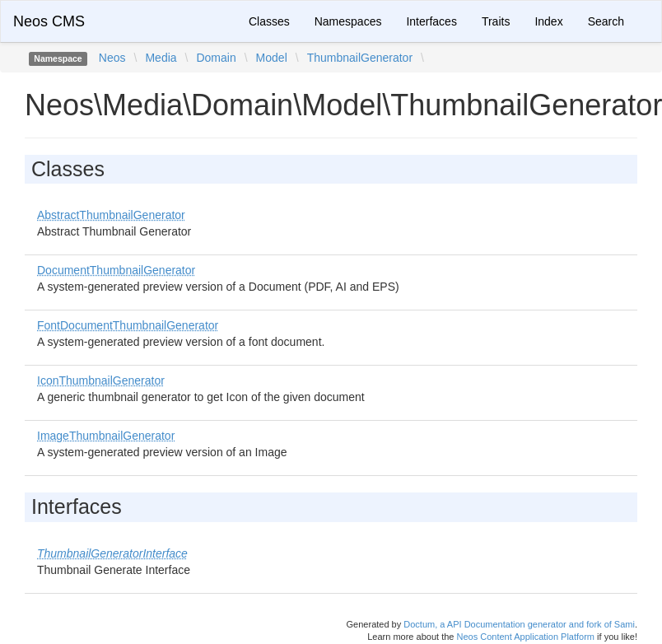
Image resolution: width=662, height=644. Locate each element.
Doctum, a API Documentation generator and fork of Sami (519, 624)
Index (548, 21)
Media (161, 58)
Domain (216, 58)
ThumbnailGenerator (360, 58)
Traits (496, 21)
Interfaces (431, 21)
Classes (269, 21)
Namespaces (348, 21)
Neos (112, 58)
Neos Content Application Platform (525, 637)
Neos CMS (49, 21)
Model (272, 58)
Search (606, 21)
